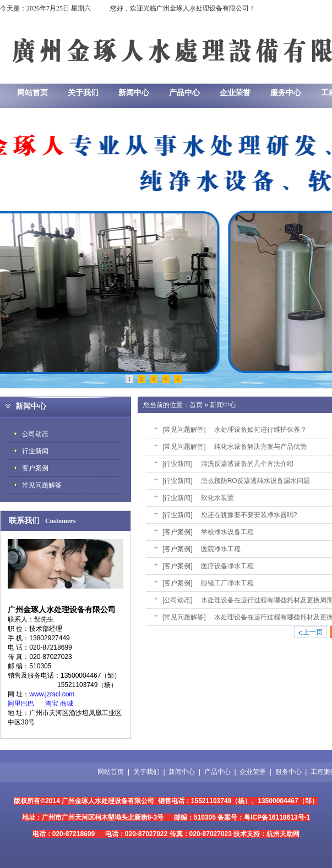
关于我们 (146, 772)
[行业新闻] (178, 464)
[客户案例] (178, 532)
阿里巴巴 (21, 704)
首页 (196, 405)
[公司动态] (178, 600)
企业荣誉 (253, 772)
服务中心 (289, 772)
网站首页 (111, 772)
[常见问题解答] (184, 430)
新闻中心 (223, 405)
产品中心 (217, 772)
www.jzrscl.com (52, 694)
